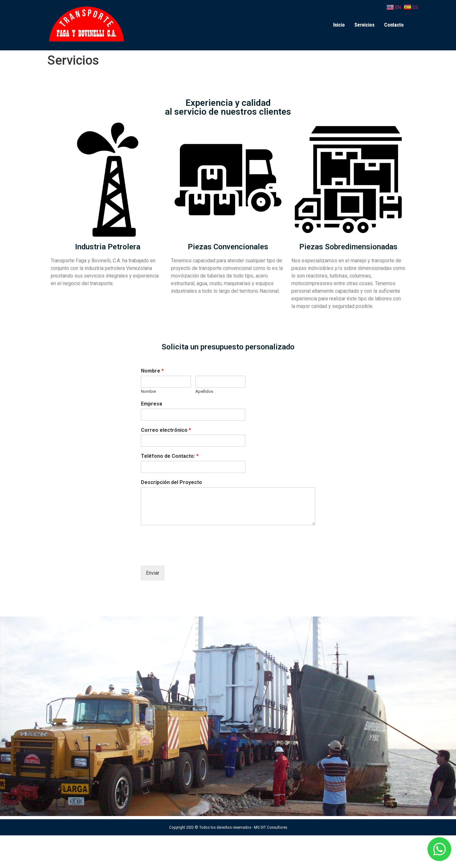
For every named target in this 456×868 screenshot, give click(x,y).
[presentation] (189, 555)
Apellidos (204, 391)
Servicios (364, 25)
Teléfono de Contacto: (170, 456)
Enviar (153, 573)
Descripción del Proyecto (171, 482)
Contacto (394, 25)
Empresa (152, 404)
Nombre (152, 371)
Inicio (339, 25)
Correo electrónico (166, 430)
